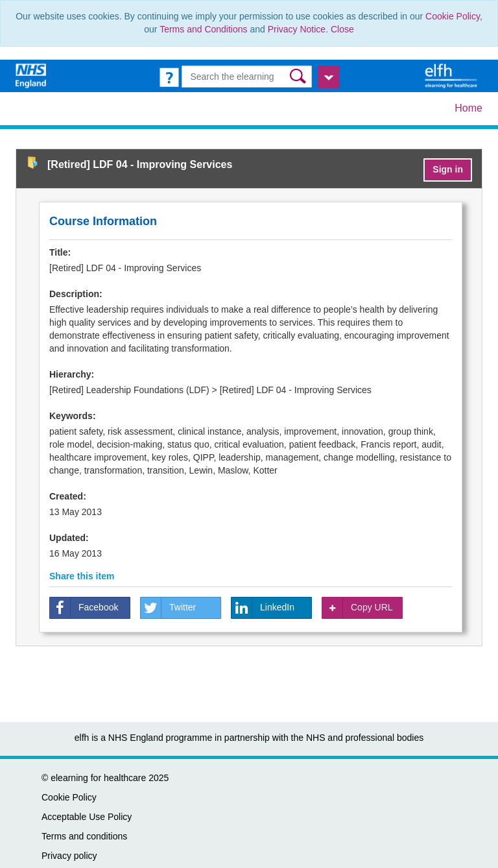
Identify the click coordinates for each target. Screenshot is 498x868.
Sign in (448, 169)
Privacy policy (69, 856)
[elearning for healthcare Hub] (453, 75)
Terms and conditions (84, 836)
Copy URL (358, 608)
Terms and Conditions (203, 29)
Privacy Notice (297, 29)
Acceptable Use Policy (87, 817)
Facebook (84, 608)
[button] (299, 76)
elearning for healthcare (98, 778)
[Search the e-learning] (246, 77)
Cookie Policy (453, 16)
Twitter (168, 608)
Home (468, 108)
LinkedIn (263, 608)
